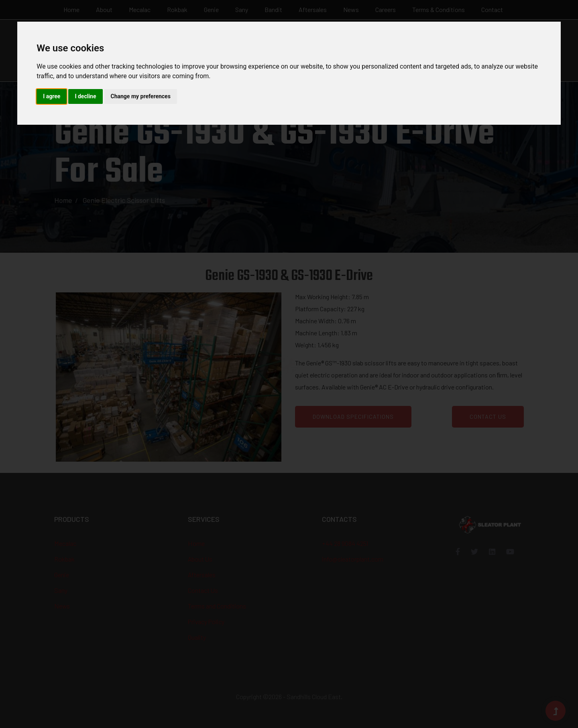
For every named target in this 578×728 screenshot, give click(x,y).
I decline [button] (85, 96)
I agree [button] (52, 96)
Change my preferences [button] (141, 96)
